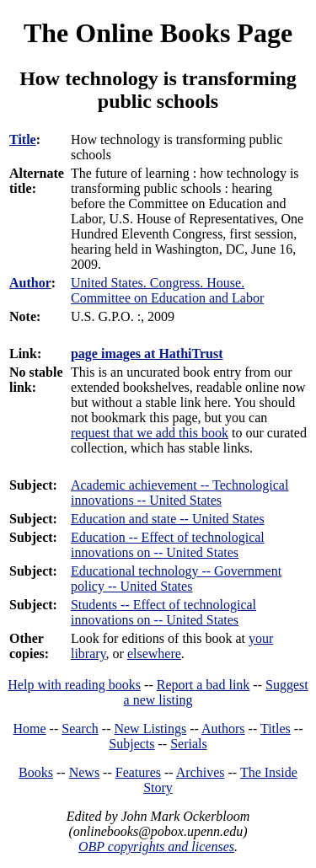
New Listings (150, 729)
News (84, 772)
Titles (276, 729)
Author (30, 283)
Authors (223, 729)
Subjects (131, 744)
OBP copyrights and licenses (156, 847)
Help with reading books (74, 685)
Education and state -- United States (168, 519)
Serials (189, 744)
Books (36, 772)
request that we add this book (150, 433)
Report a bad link (204, 685)
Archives (201, 772)
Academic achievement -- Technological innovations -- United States (179, 493)
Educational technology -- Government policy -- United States (176, 579)
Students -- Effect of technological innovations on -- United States (163, 612)
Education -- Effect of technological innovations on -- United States (168, 545)
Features (138, 772)
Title (23, 139)
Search (80, 729)
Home (30, 729)
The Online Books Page (158, 33)
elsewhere (154, 654)
